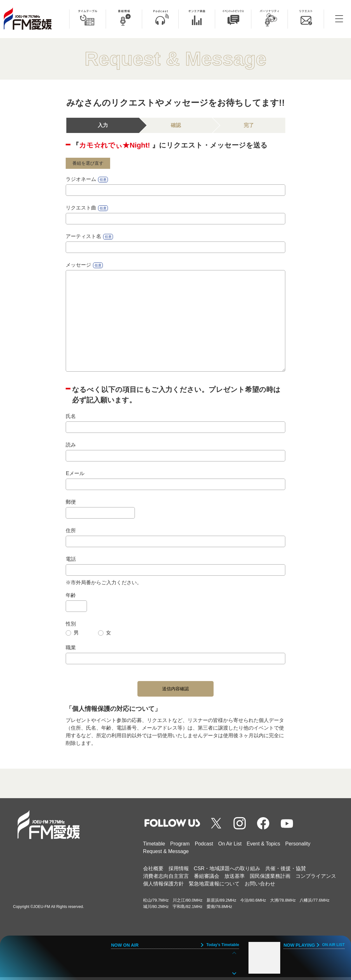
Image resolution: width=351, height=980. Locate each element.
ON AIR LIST (333, 945)
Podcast (204, 847)
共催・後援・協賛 (286, 871)
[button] (234, 973)
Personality (298, 847)
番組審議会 (207, 879)
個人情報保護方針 (163, 887)
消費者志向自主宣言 (166, 879)
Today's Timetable (223, 945)
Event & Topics (263, 847)
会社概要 (153, 871)
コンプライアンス (316, 879)
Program (180, 847)
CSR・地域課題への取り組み (227, 871)
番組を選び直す (91, 164)
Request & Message (166, 854)
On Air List (230, 847)
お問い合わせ (260, 887)
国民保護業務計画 (270, 879)
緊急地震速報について (214, 887)
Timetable (154, 847)
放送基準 (235, 879)
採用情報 (179, 871)
